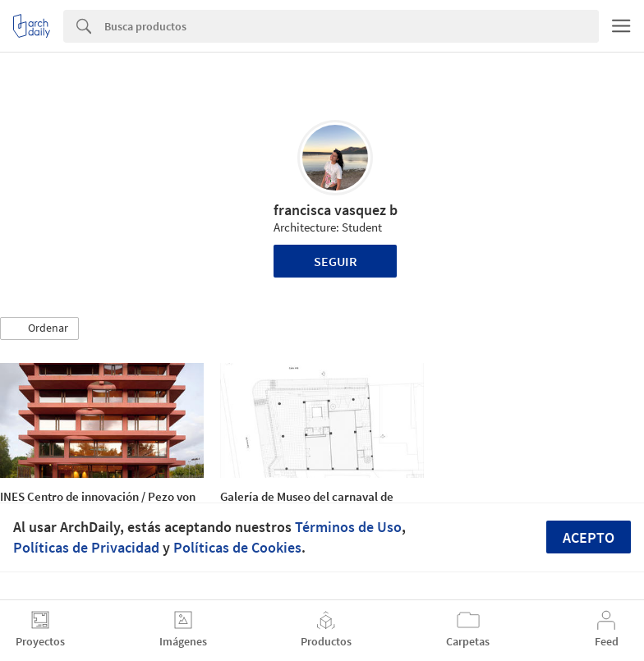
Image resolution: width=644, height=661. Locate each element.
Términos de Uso (348, 527)
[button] (39, 328)
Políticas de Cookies (237, 547)
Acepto (589, 537)
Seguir (336, 261)
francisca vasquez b (336, 210)
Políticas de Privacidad (86, 547)
